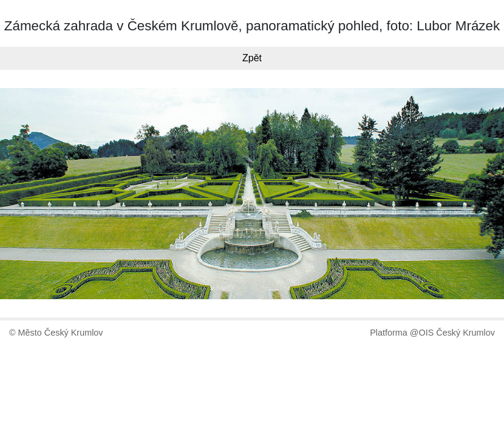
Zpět (252, 58)
